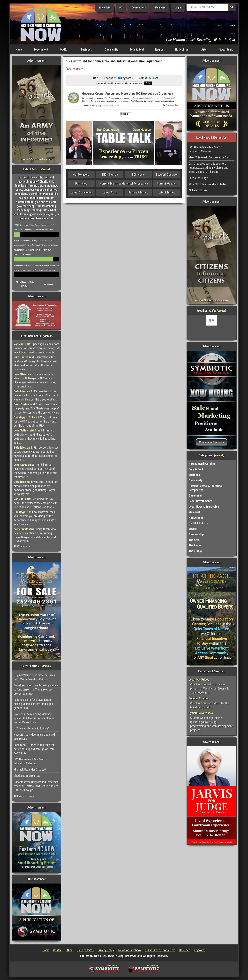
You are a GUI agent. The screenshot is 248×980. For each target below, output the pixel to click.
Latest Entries (167, 192)
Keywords (200, 950)
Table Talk (104, 8)
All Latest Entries (24, 796)
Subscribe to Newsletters (160, 950)
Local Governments (200, 501)
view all (45, 169)
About (70, 950)
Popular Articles (199, 698)
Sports (193, 529)
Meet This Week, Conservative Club (209, 157)
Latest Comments (81, 192)
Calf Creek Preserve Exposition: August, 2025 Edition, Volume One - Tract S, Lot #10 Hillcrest (209, 168)
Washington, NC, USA (212, 327)
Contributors (139, 8)
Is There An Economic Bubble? (32, 728)
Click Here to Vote (25, 282)
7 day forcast (218, 311)
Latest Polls (110, 192)
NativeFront (182, 49)
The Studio (195, 551)
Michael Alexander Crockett (30, 769)
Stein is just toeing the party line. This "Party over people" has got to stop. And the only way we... (36, 408)
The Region (195, 545)
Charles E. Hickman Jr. (27, 776)
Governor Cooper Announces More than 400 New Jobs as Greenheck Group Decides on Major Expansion (128, 95)
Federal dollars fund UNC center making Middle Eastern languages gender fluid (33, 704)
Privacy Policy (106, 950)
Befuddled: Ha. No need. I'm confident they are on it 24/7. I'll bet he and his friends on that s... (36, 503)
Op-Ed (64, 49)
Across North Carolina (202, 464)
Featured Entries (138, 192)
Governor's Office (172, 105)
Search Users (75, 69)
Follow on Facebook (130, 950)
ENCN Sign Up (110, 174)
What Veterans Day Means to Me (208, 184)
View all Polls (48, 285)
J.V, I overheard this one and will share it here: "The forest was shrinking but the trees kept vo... (36, 395)
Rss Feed (185, 950)
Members (160, 8)
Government (41, 49)
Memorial (194, 512)
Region (159, 49)
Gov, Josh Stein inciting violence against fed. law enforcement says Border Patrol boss (34, 718)
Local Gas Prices (199, 679)
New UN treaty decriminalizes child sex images (34, 737)
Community (111, 49)
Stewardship (226, 49)
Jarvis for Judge (198, 178)
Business (86, 49)
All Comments (22, 546)
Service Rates (86, 950)
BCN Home (138, 174)
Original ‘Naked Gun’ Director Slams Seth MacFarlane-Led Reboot (34, 677)
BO (121, 8)
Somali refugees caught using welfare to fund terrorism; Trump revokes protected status (36, 689)
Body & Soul (137, 49)
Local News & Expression (204, 507)
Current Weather (167, 183)
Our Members (81, 174)
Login (178, 8)
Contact (58, 950)
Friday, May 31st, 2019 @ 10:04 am (106, 106)
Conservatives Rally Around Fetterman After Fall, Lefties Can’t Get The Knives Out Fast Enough (36, 786)
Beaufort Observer (167, 174)
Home (19, 49)
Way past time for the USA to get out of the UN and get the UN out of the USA (35, 421)
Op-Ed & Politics (199, 523)
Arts (204, 49)
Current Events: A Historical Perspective (124, 183)
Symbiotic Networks (201, 713)
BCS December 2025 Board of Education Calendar (31, 761)
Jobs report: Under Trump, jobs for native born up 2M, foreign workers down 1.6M (34, 749)
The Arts (194, 540)
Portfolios (81, 183)
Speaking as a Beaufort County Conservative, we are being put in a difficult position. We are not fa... (36, 348)
